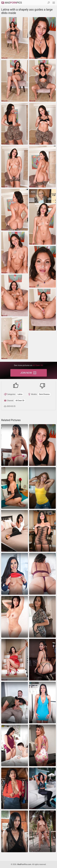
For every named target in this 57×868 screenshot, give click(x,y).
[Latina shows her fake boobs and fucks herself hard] (42, 703)
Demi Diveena (44, 394)
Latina (20, 394)
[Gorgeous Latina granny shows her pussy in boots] (42, 788)
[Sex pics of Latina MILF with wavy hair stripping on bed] (15, 531)
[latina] (42, 488)
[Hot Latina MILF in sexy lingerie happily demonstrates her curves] (42, 660)
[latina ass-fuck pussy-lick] (15, 746)
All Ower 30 (20, 401)
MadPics (12, 3)
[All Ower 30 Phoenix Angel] (15, 703)
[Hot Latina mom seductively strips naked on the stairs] (15, 660)
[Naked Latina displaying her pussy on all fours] (42, 617)
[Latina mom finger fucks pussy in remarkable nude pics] (15, 488)
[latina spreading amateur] (42, 745)
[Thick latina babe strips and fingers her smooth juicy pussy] (15, 617)
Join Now (28, 373)
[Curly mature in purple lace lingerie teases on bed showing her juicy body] (42, 574)
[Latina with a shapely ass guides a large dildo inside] (15, 38)
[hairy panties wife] (15, 445)
